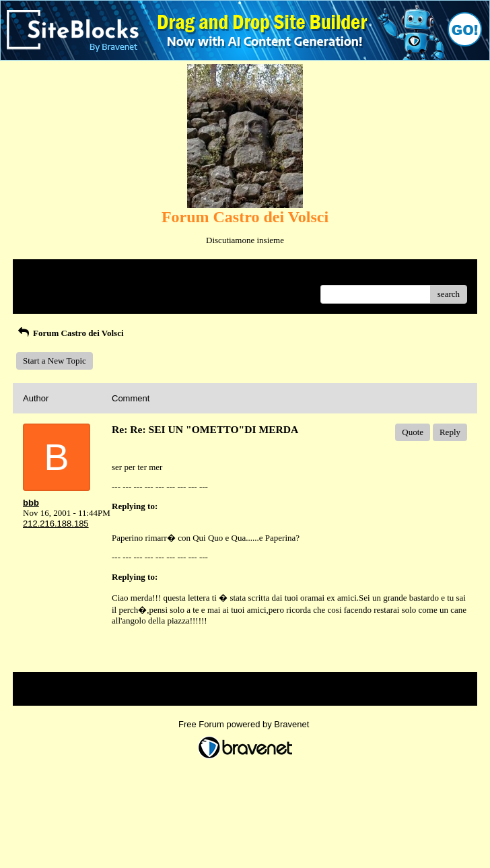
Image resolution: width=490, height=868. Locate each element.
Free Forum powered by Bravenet (245, 724)
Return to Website (54, 274)
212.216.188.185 (56, 524)
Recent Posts (45, 290)
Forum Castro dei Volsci (70, 333)
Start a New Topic (55, 361)
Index (107, 274)
